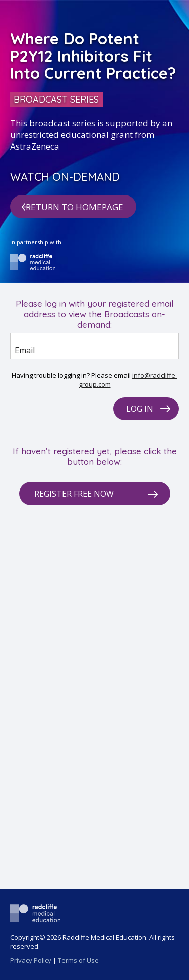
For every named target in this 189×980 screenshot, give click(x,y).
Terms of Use (78, 960)
